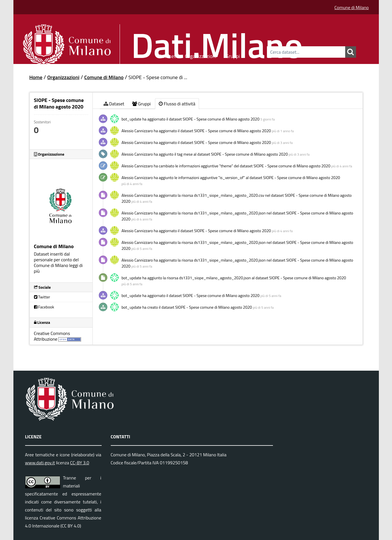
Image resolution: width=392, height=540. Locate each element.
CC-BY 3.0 (80, 463)
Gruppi (233, 55)
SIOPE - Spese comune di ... (158, 77)
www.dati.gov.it (40, 463)
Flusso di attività (177, 104)
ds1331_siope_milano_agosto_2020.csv (229, 195)
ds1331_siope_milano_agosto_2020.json (230, 213)
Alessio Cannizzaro (137, 131)
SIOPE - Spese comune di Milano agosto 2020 (221, 119)
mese (188, 154)
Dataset (167, 55)
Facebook (44, 307)
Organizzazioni (201, 55)
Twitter (42, 297)
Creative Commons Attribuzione (52, 336)
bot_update (132, 119)
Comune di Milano (351, 7)
